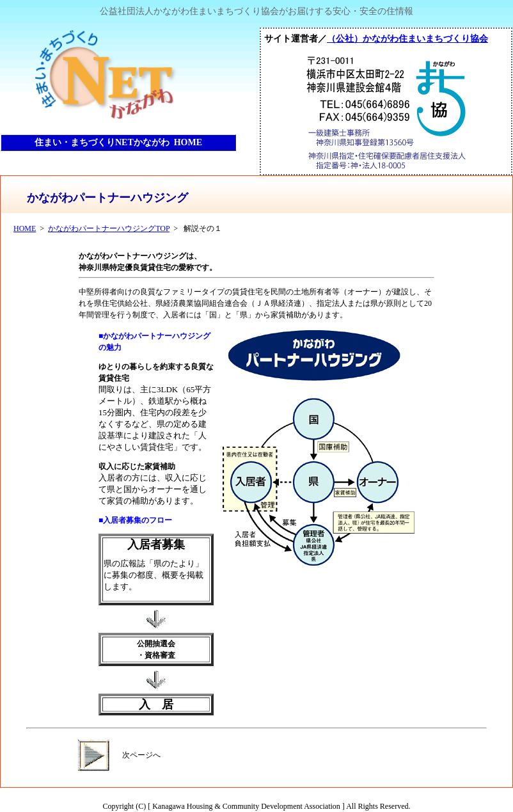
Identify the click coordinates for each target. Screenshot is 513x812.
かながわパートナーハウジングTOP (109, 228)
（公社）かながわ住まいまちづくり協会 (407, 38)
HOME (25, 228)
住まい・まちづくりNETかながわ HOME (118, 142)
